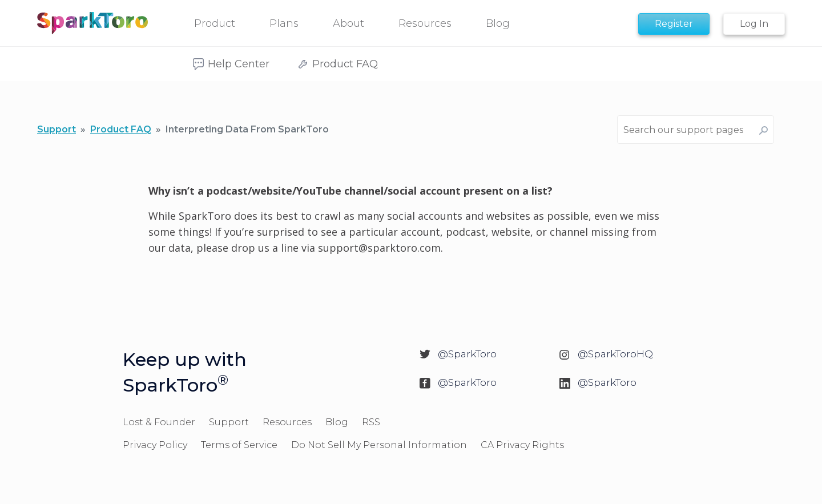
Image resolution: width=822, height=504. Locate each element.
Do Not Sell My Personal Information (379, 445)
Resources (287, 422)
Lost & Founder (159, 422)
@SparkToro (467, 354)
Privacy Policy (155, 445)
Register (674, 24)
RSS (371, 422)
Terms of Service (239, 445)
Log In (754, 24)
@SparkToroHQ (615, 354)
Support (57, 129)
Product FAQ (121, 129)
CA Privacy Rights (522, 445)
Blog (337, 422)
